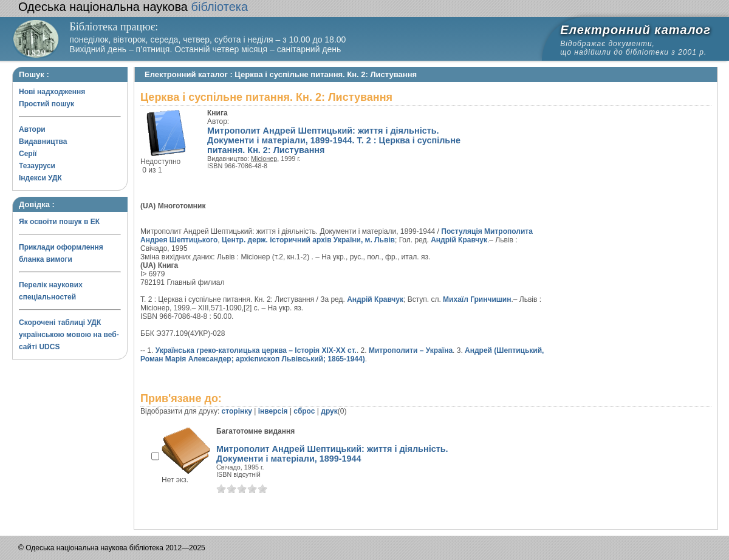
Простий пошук (46, 104)
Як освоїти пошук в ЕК (59, 222)
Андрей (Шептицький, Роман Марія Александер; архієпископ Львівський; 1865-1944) (342, 355)
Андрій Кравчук (459, 240)
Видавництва (43, 142)
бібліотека (133, 7)
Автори (32, 129)
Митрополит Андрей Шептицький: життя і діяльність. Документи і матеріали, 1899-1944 (332, 454)
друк (329, 411)
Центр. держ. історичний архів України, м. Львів (308, 240)
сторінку (237, 411)
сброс (304, 411)
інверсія (273, 411)
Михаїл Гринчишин (477, 299)
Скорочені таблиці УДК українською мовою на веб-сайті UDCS (69, 335)
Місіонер (264, 159)
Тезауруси (37, 166)
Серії (28, 154)
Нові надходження (52, 92)
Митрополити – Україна (411, 350)
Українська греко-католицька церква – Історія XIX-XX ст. (256, 350)
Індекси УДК (40, 178)
